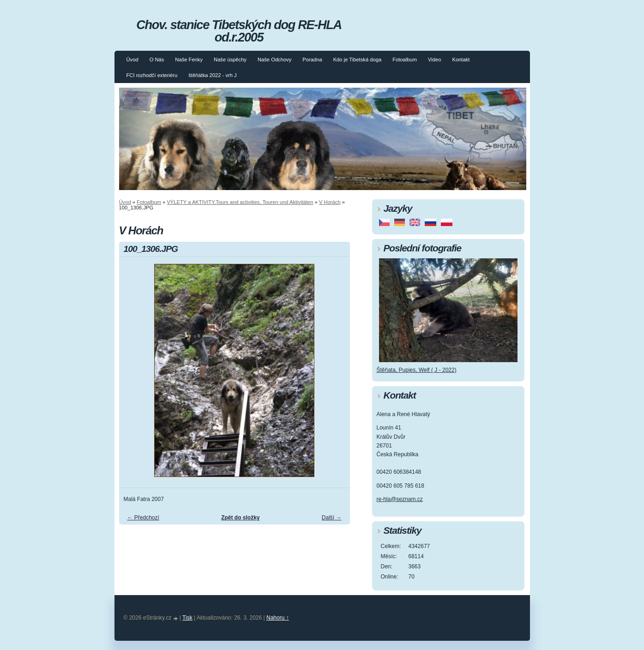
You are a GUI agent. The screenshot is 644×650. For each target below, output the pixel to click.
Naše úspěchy (230, 60)
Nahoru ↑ (278, 618)
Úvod (132, 60)
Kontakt (461, 60)
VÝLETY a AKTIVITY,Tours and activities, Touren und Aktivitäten (240, 202)
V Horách (330, 202)
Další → (332, 518)
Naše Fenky (189, 60)
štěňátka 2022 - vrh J (212, 75)
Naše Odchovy (274, 60)
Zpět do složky (240, 518)
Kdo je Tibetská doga (358, 60)
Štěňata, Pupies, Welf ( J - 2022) (417, 370)
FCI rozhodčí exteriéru (152, 75)
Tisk (187, 618)
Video (434, 60)
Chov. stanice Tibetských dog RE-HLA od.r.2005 (239, 31)
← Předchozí (143, 518)
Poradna (312, 60)
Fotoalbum (405, 60)
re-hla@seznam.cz (400, 499)
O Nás (157, 60)
